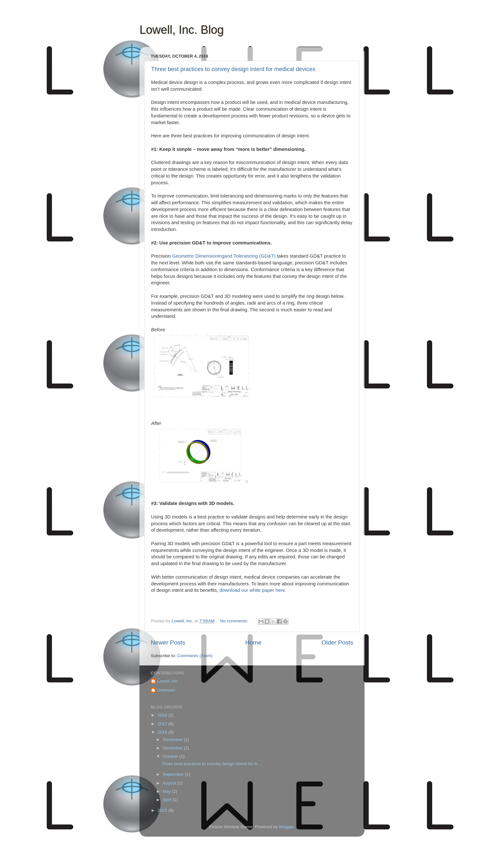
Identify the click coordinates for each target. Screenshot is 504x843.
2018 (163, 715)
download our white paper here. (253, 590)
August (170, 783)
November (173, 748)
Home (253, 642)
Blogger (286, 827)
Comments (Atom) (195, 656)
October (171, 756)
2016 (163, 732)
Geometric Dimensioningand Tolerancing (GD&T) (224, 256)
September (174, 774)
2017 (163, 724)
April (168, 800)
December (173, 740)
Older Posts (337, 642)
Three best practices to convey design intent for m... (212, 764)
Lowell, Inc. (168, 681)
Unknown (166, 690)
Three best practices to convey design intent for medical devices (233, 69)
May (167, 791)
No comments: (235, 621)
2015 (163, 810)
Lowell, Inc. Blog (182, 30)
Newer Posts (168, 642)
